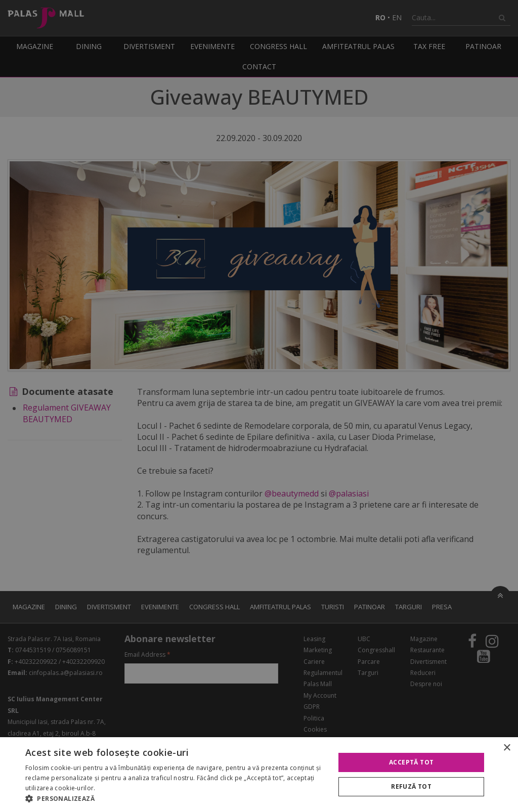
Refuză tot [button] (411, 786)
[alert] (259, 406)
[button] (176, 799)
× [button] (507, 748)
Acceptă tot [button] (411, 762)
